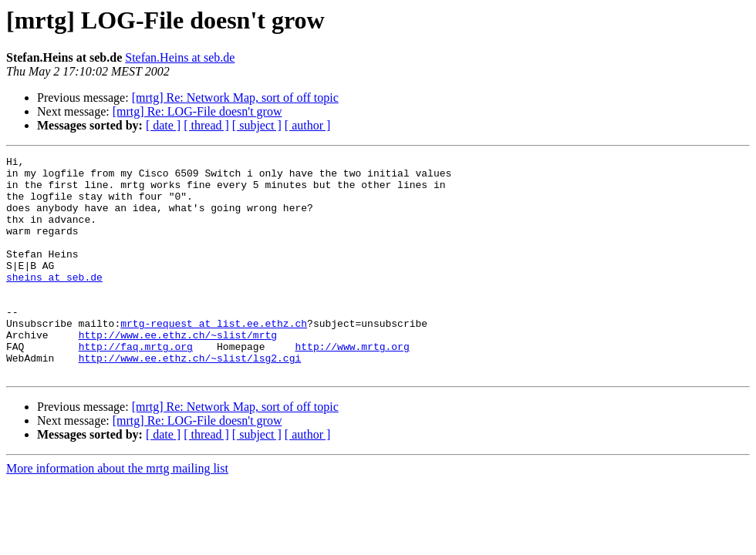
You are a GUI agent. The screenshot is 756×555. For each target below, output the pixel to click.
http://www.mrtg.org (352, 385)
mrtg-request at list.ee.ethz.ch (214, 358)
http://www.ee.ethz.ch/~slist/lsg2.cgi (190, 399)
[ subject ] (257, 125)
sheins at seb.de (54, 302)
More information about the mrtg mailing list (117, 512)
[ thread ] (206, 125)
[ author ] (308, 125)
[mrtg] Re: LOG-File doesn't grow (197, 111)
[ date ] (163, 125)
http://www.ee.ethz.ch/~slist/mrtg (178, 372)
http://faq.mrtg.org (136, 385)
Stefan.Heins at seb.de (180, 57)
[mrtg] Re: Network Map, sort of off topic (235, 98)
